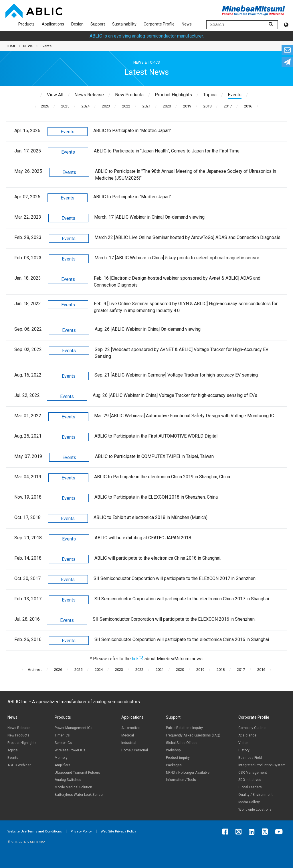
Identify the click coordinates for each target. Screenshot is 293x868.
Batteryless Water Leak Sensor (79, 795)
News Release (19, 728)
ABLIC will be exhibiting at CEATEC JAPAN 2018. (143, 538)
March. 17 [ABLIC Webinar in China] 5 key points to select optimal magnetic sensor (177, 258)
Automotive (130, 728)
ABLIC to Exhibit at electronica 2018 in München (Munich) (151, 517)
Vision (243, 743)
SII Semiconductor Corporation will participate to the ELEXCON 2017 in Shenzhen (175, 578)
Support (98, 24)
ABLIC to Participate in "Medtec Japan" (132, 131)
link (138, 659)
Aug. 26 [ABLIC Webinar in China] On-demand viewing (148, 329)
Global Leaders (250, 787)
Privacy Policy (81, 831)
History (244, 750)
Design (77, 24)
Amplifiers (63, 765)
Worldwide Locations (255, 810)
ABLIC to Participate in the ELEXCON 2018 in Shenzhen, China (156, 497)
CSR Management (253, 773)
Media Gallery (249, 802)
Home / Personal (135, 750)
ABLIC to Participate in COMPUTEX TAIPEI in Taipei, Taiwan (154, 456)
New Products (18, 735)
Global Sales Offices (182, 743)
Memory (61, 758)
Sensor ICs (63, 743)
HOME (11, 46)
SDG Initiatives (250, 780)
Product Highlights (22, 743)
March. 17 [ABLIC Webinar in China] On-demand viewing (149, 217)
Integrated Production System (262, 765)
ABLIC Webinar (19, 765)
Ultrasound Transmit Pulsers (77, 773)
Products (26, 24)
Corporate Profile (159, 24)
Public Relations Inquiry (184, 728)
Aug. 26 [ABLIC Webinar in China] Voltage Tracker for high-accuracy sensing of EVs (175, 395)
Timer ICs (62, 735)
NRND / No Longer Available (188, 773)
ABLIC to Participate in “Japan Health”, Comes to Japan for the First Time (167, 151)
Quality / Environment (256, 795)
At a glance (247, 735)
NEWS (28, 46)
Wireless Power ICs (70, 750)
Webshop (173, 750)
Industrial (129, 743)
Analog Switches (68, 780)
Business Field (250, 758)
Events (68, 132)
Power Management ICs (74, 728)
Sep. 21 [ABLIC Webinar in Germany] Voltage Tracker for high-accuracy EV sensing (176, 375)
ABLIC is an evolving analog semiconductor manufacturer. (147, 36)
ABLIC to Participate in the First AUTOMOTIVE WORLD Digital (156, 436)
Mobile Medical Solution (73, 787)
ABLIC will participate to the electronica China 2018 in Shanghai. (158, 558)
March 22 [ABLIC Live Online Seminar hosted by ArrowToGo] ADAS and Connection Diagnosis (187, 237)
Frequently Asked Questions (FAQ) (193, 735)
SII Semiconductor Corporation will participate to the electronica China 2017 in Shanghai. (182, 599)
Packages (174, 765)
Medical (128, 735)
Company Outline (252, 728)
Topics (13, 750)
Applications (53, 24)
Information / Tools (181, 780)
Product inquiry (178, 758)
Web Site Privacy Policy (118, 831)
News (187, 24)
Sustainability (124, 24)
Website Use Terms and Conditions (35, 831)
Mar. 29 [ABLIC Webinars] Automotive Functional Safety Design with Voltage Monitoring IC (184, 416)
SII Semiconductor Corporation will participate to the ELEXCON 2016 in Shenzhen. (174, 619)
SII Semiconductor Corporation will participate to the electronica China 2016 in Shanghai (182, 639)
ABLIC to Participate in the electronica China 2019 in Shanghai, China (162, 477)
